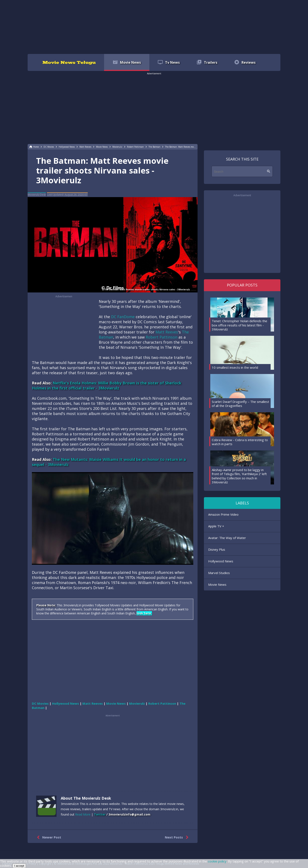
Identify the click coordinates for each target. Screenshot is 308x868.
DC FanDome (123, 317)
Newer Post (48, 837)
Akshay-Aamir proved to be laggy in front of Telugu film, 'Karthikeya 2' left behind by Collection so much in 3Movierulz (239, 476)
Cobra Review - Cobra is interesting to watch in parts (240, 442)
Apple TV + (216, 526)
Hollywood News (221, 561)
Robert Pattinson (162, 337)
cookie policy (217, 861)
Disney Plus (217, 549)
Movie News (217, 584)
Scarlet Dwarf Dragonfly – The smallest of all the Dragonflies (240, 404)
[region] (154, 27)
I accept (19, 866)
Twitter (100, 814)
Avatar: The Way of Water (227, 538)
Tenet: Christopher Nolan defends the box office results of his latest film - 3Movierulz (239, 325)
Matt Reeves (167, 332)
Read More (83, 814)
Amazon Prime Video (223, 514)
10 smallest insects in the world (235, 367)
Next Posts (177, 837)
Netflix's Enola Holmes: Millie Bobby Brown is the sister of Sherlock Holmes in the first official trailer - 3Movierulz (107, 385)
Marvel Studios (219, 573)
